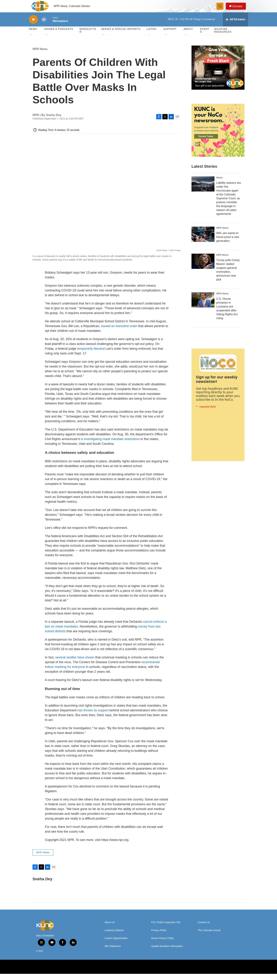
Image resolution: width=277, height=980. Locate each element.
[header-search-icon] (221, 9)
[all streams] (235, 26)
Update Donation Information (167, 952)
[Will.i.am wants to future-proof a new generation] (203, 240)
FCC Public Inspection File (166, 929)
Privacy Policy (159, 936)
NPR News (40, 55)
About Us (110, 929)
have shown (85, 664)
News (219, 184)
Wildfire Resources (223, 37)
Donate (239, 9)
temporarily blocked (91, 355)
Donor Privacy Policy (162, 944)
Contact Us (204, 929)
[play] (33, 26)
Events (205, 37)
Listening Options (114, 936)
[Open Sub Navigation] (32, 41)
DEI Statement (113, 952)
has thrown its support (93, 717)
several (60, 664)
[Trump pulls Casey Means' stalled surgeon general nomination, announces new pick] (203, 267)
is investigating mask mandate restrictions (110, 445)
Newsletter (88, 37)
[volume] (44, 26)
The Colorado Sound (209, 936)
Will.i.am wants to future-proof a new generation (228, 243)
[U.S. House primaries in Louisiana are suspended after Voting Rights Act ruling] (203, 306)
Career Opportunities (116, 944)
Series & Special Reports (121, 35)
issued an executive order (119, 332)
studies (71, 664)
